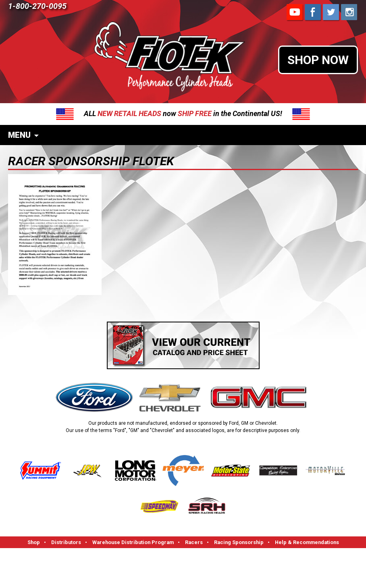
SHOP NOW (318, 60)
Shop (34, 542)
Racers (194, 542)
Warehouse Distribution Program (133, 542)
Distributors (66, 542)
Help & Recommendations (307, 542)
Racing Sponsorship (239, 542)
